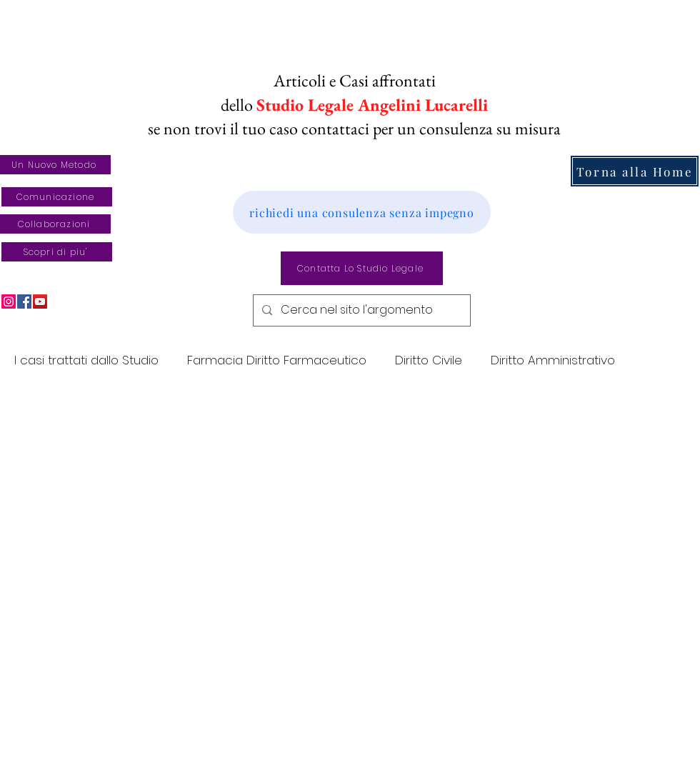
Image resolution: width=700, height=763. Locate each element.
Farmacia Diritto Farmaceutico (277, 360)
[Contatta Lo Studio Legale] (362, 268)
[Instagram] (9, 301)
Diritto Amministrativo (553, 360)
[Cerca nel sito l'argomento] (360, 310)
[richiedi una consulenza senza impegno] (362, 212)
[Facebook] (24, 301)
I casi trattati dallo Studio (86, 360)
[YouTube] (40, 301)
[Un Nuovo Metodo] (55, 165)
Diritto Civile (429, 360)
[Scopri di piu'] (57, 252)
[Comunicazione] (57, 197)
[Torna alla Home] (635, 171)
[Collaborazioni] (55, 224)
